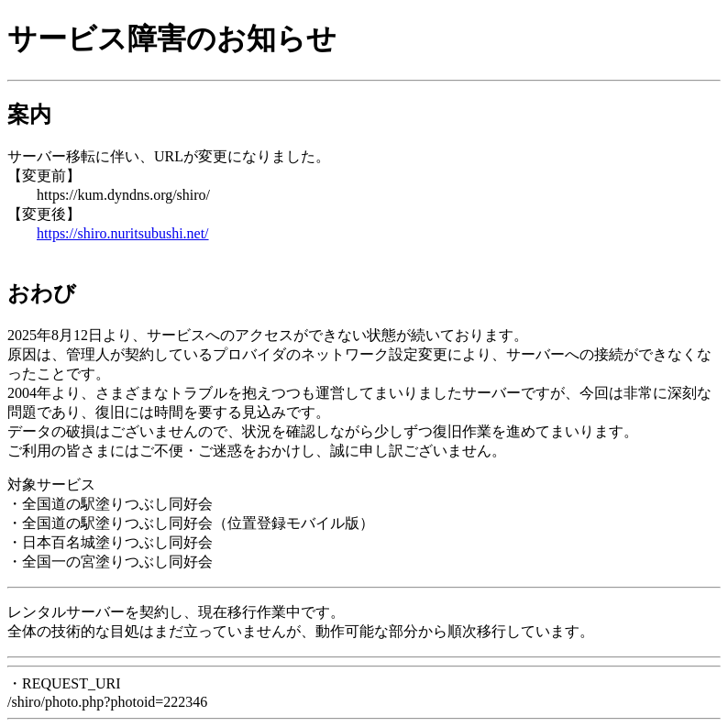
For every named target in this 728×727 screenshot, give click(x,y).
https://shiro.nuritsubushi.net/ (123, 233)
